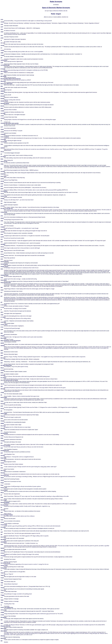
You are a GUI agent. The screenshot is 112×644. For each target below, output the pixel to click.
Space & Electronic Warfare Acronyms (56, 8)
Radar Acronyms (56, 2)
